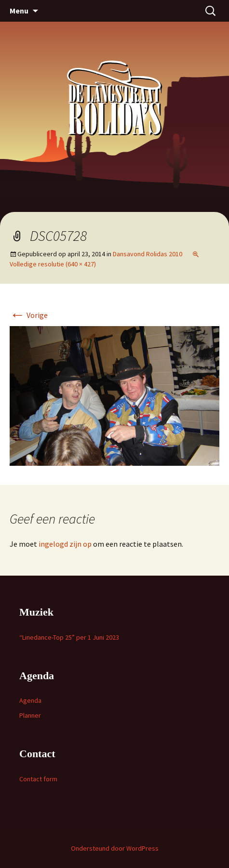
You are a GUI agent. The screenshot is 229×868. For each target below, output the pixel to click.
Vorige (29, 315)
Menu (19, 11)
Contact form (38, 779)
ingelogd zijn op (65, 544)
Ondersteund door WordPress (115, 848)
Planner (30, 715)
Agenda (30, 700)
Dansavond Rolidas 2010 (148, 254)
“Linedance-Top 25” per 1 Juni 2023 (69, 637)
